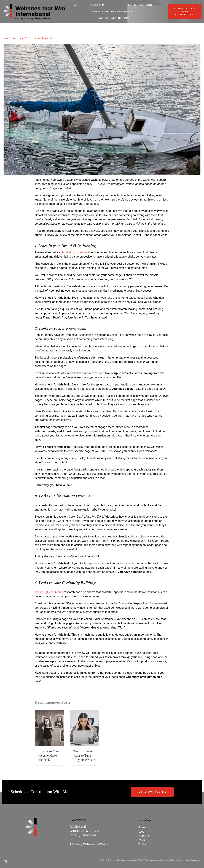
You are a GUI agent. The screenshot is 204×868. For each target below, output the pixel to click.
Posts (115, 5)
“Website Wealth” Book (114, 18)
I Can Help (97, 5)
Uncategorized (44, 38)
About (79, 5)
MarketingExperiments (76, 252)
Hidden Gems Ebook (140, 5)
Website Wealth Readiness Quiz (114, 12)
